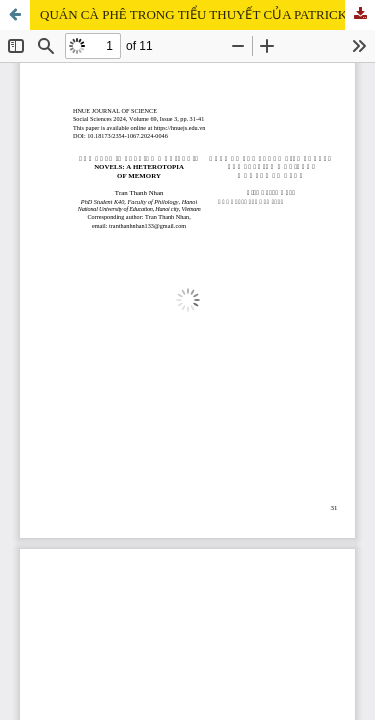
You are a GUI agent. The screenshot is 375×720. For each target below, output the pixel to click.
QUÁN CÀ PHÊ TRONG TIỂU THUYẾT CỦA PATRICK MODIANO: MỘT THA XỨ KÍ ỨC (207, 14)
